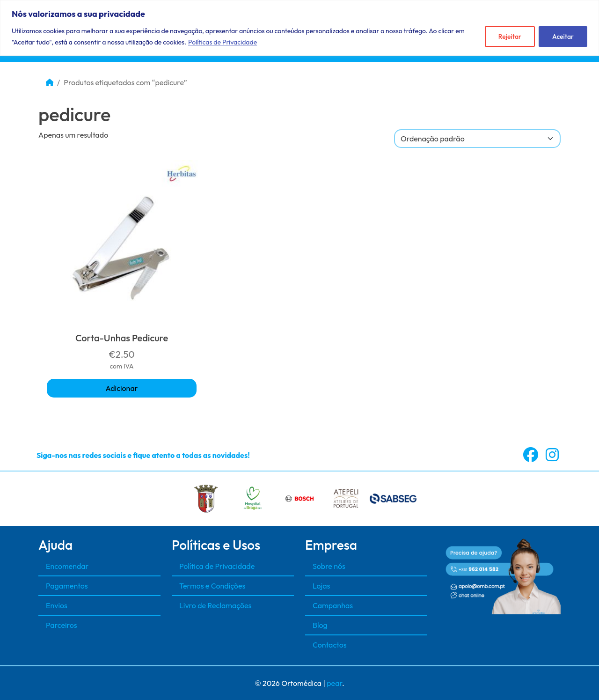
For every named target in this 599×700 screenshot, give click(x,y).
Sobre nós (329, 566)
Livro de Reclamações (215, 605)
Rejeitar (510, 37)
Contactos (330, 645)
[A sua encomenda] (477, 139)
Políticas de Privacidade (223, 42)
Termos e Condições (212, 586)
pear (334, 683)
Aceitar (563, 37)
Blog (320, 625)
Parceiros (62, 625)
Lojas (321, 586)
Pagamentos (67, 586)
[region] (299, 28)
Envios (57, 605)
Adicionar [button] (122, 388)
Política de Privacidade (217, 566)
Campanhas (333, 605)
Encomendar (67, 566)
